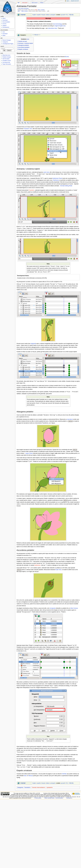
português (53, 15)
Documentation (6, 22)
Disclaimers (69, 801)
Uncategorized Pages (8, 44)
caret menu (46, 173)
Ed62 (36, 10)
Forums (4, 24)
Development (6, 27)
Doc (19, 3)
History (42, 3)
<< (33, 35)
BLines (67, 57)
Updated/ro (50, 791)
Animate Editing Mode (66, 186)
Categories (20, 791)
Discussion (25, 3)
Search (2, 46)
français (43, 15)
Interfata (64, 777)
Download (5, 20)
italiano (48, 15)
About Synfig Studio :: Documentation (54, 801)
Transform (32, 191)
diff (19, 11)
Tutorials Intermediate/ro (38, 791)
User (4, 32)
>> (40, 35)
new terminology (57, 24)
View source (35, 3)
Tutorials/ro (27, 791)
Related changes (7, 57)
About (4, 18)
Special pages (6, 59)
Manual (36, 35)
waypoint (33, 345)
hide (28, 39)
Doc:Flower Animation (24, 9)
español (39, 15)
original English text (60, 26)
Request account (75, 1)
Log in (68, 1)
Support (4, 25)
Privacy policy (38, 801)
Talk (39, 10)
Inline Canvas (74, 611)
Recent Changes (7, 40)
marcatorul (70, 421)
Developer (5, 34)
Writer (4, 35)
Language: (23, 15)
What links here (6, 55)
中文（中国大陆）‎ (70, 15)
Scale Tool (58, 572)
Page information (7, 64)
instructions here (53, 28)
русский (63, 15)
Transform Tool (28, 129)
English (34, 15)
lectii (25, 779)
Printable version (7, 61)
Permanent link (6, 62)
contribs (42, 10)
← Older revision (24, 11)
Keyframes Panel (57, 179)
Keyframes (56, 181)
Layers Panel (29, 455)
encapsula (53, 611)
